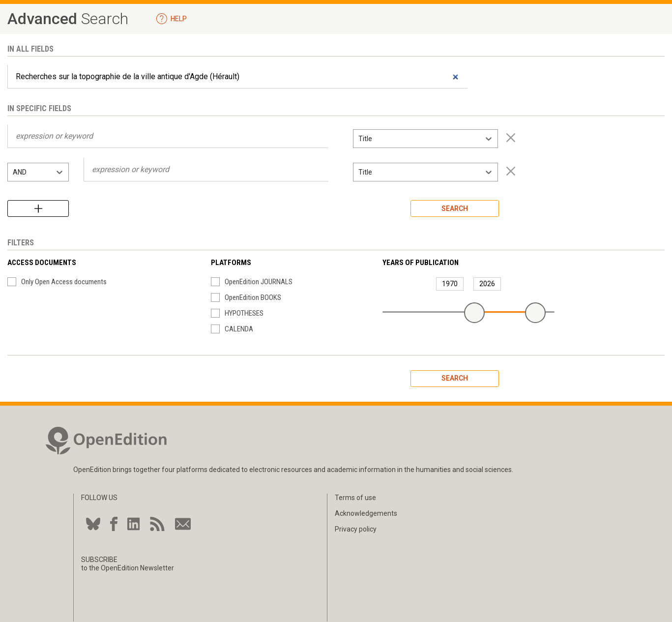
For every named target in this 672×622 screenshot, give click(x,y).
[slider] (474, 313)
